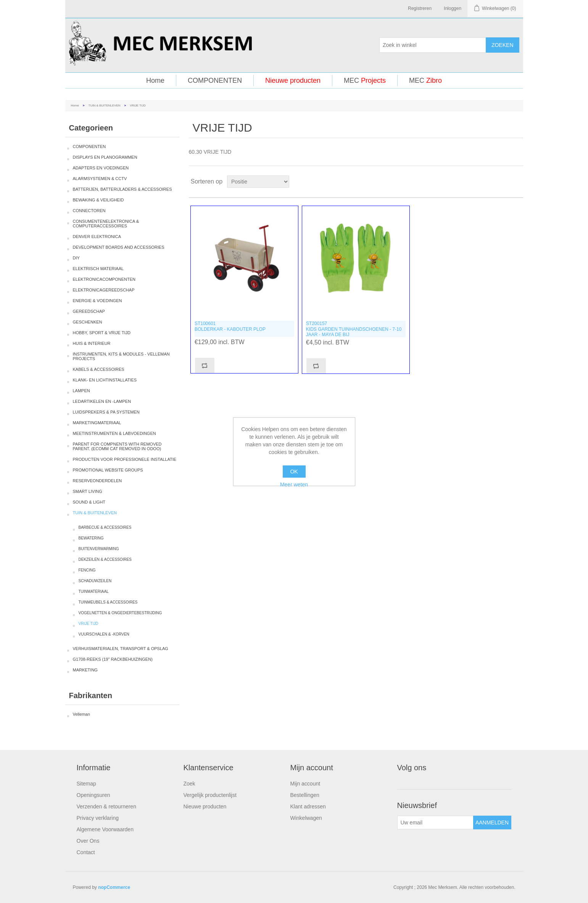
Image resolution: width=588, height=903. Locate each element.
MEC (365, 80)
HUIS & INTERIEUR (92, 343)
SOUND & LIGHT (89, 502)
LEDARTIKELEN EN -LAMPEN (102, 401)
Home (155, 80)
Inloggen (453, 8)
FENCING (87, 570)
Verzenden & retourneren (106, 806)
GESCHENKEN (88, 322)
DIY (76, 258)
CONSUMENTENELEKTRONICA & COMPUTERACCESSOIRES (106, 224)
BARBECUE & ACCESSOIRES (105, 527)
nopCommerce (114, 887)
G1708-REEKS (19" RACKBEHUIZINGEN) (113, 659)
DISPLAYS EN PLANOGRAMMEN (105, 157)
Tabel (503, 182)
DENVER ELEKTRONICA (97, 237)
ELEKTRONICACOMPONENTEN (104, 279)
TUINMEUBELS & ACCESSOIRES (108, 602)
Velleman (81, 714)
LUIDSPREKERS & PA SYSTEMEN (106, 412)
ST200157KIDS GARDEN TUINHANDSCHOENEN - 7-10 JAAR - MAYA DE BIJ (354, 329)
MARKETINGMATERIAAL (97, 423)
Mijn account (305, 784)
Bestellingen (305, 795)
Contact (86, 852)
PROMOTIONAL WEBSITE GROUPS (108, 470)
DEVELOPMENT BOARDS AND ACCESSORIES (119, 247)
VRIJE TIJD (89, 624)
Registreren (420, 8)
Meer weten (294, 484)
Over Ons (88, 841)
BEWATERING (91, 538)
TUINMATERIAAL (94, 592)
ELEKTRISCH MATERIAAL (98, 269)
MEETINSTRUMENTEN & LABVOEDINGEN (114, 433)
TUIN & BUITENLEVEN (105, 105)
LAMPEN (81, 391)
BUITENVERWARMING (99, 549)
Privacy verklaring (98, 818)
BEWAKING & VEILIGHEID (98, 200)
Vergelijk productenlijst (210, 795)
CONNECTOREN (89, 211)
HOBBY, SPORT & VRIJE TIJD (102, 333)
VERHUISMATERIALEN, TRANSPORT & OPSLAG (121, 649)
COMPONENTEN (215, 80)
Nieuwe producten (293, 80)
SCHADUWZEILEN (95, 581)
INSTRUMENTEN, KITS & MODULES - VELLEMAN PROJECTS (121, 356)
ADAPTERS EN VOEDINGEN (101, 168)
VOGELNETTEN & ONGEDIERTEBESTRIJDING (120, 613)
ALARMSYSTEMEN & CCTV (100, 179)
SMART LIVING (88, 491)
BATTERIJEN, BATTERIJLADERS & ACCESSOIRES (122, 189)
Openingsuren (93, 795)
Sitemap (86, 784)
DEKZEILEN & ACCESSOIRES (105, 559)
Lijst (517, 182)
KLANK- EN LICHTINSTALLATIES (105, 380)
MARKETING (85, 670)
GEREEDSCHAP (89, 311)
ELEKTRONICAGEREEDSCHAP (104, 290)
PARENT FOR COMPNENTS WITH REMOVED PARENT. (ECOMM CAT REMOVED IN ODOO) (117, 446)
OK (294, 472)
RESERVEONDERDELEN (97, 481)
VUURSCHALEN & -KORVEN (104, 634)
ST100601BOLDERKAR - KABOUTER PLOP (230, 326)
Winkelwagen (306, 818)
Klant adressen (308, 806)
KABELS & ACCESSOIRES (99, 369)
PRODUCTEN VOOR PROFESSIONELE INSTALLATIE (125, 459)
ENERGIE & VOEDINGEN (97, 301)
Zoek (189, 784)
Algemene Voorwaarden (105, 829)
